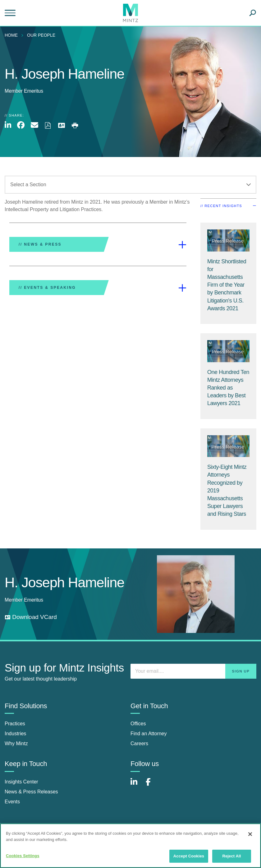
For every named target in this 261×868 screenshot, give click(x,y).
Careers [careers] (139, 743)
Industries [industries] (15, 734)
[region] (130, 846)
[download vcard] (31, 617)
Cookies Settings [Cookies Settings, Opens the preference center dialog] (23, 856)
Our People (41, 35)
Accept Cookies (189, 856)
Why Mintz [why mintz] (16, 743)
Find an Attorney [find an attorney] (149, 734)
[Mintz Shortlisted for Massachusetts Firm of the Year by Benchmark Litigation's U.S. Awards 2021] (227, 285)
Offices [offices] (138, 724)
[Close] (250, 834)
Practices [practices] (15, 724)
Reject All (231, 856)
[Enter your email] (193, 671)
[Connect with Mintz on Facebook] (152, 785)
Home (11, 35)
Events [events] (12, 802)
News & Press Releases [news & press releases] (31, 792)
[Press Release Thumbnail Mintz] (228, 240)
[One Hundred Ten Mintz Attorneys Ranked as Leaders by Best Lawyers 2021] (228, 388)
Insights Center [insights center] (21, 782)
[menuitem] (13, 35)
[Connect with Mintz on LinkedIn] (137, 785)
